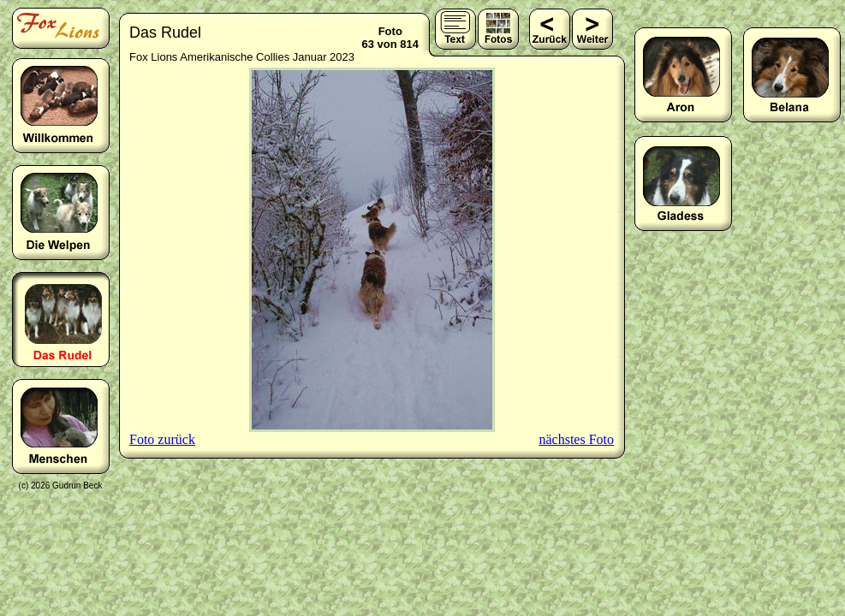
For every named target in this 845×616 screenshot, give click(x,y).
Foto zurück (162, 439)
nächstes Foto (576, 439)
